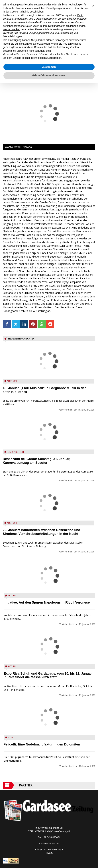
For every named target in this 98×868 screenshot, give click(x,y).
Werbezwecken (12, 29)
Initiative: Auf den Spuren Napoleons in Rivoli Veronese (47, 602)
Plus (10, 737)
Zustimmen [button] (49, 67)
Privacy (49, 853)
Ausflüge (12, 381)
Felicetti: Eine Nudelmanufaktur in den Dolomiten (42, 744)
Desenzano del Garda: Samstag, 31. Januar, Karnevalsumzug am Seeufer (36, 461)
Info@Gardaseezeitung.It (49, 849)
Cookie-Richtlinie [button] (20, 12)
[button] (93, 6)
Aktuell (12, 595)
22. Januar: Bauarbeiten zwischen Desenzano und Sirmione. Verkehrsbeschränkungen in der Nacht (41, 532)
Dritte (80, 15)
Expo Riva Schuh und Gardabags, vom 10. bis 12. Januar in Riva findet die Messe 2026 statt (48, 675)
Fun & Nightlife (16, 452)
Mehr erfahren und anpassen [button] (49, 75)
